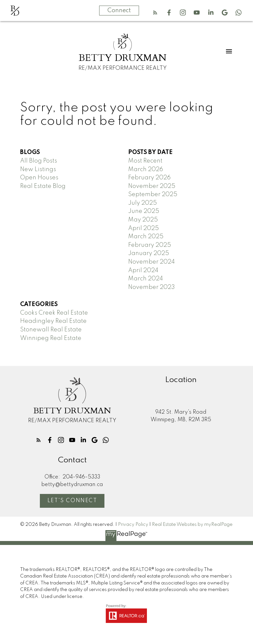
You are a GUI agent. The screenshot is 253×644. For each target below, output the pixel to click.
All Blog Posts (39, 161)
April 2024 (143, 270)
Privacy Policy (133, 525)
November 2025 (152, 186)
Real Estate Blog (43, 186)
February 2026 (149, 178)
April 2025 (143, 228)
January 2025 (149, 253)
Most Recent (145, 161)
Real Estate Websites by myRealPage (192, 525)
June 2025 (144, 211)
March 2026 (146, 169)
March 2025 (146, 237)
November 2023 (152, 287)
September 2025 (153, 194)
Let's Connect (72, 501)
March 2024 (146, 279)
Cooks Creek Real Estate (54, 313)
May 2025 (143, 220)
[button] (155, 13)
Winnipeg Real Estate (51, 338)
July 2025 (142, 203)
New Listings (38, 169)
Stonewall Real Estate (51, 330)
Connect (119, 11)
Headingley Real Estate (53, 321)
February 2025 (150, 245)
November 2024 (152, 262)
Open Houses (39, 178)
